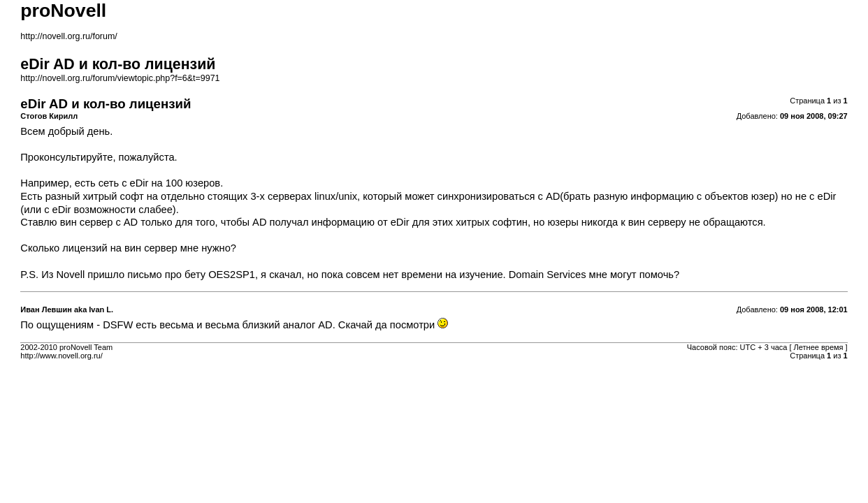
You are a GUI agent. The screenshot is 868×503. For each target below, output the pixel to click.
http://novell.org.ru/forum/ (68, 36)
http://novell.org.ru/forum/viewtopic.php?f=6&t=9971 (120, 78)
